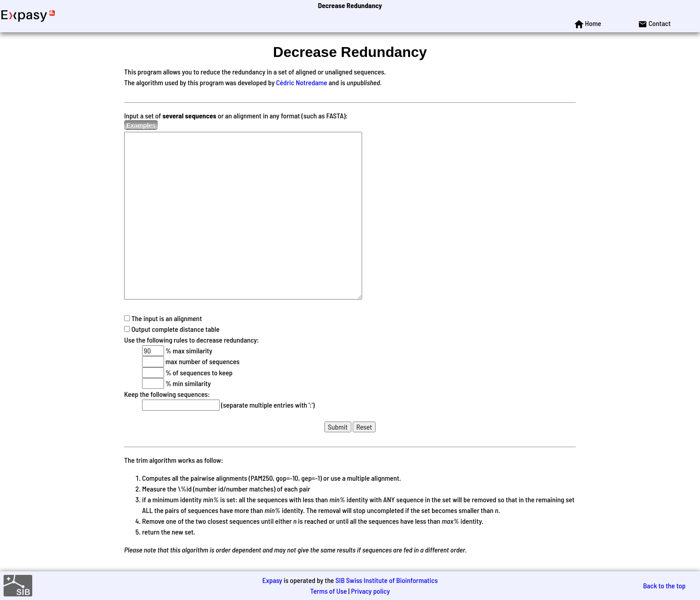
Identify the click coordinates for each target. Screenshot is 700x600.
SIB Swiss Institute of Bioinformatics (386, 580)
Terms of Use (328, 591)
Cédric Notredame (302, 82)
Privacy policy (370, 591)
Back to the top (664, 585)
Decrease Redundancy (350, 5)
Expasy (272, 580)
